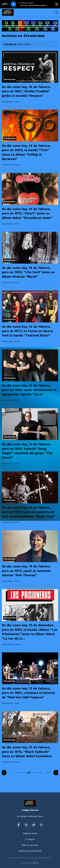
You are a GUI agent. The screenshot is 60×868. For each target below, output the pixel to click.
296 (40, 773)
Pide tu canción (30, 845)
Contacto (30, 839)
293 (23, 773)
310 (48, 773)
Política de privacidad (30, 851)
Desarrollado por (30, 863)
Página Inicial (30, 833)
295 (34, 773)
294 (29, 773)
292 (18, 773)
